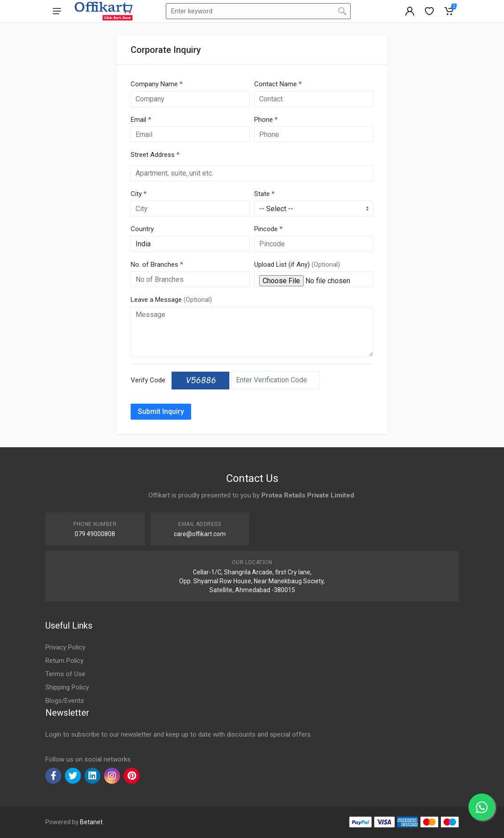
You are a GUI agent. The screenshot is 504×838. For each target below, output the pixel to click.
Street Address (155, 155)
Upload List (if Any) (297, 265)
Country (142, 229)
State (264, 194)
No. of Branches (157, 265)
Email (141, 120)
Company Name (157, 84)
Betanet (91, 822)
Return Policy (64, 661)
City (139, 194)
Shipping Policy (67, 687)
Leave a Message (171, 300)
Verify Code (148, 380)
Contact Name (278, 84)
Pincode (268, 229)
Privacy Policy (65, 647)
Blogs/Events (65, 701)
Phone (266, 120)
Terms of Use (65, 674)
